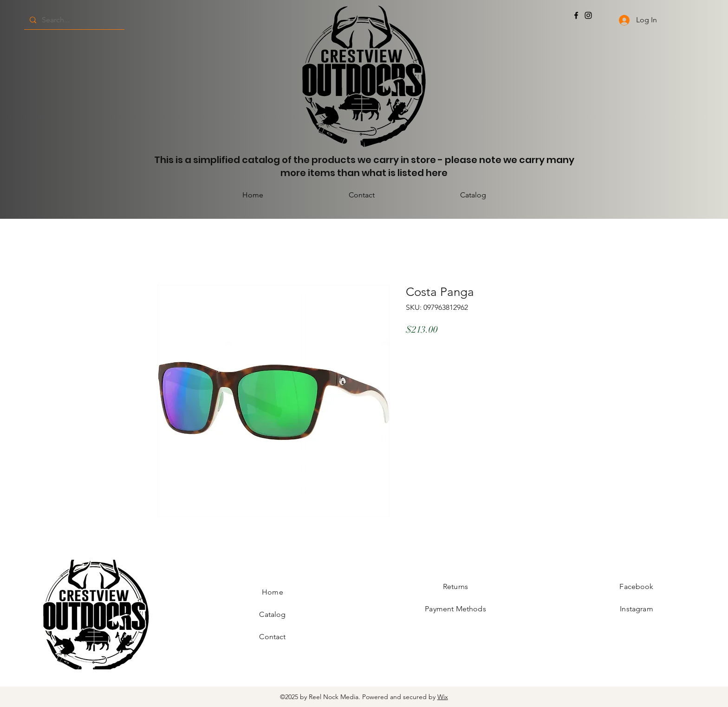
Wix (443, 697)
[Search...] (73, 20)
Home (273, 592)
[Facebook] (576, 15)
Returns (455, 586)
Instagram (636, 609)
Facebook (636, 586)
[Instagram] (588, 15)
